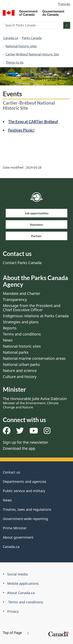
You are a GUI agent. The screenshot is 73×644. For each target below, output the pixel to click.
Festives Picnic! (21, 130)
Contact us (12, 472)
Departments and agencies (25, 481)
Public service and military (24, 491)
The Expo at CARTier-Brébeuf (33, 122)
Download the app (19, 448)
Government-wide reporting (25, 519)
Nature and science (20, 371)
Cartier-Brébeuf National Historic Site (32, 54)
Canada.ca (11, 38)
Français (64, 4)
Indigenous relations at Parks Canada (36, 316)
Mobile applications (23, 583)
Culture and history (20, 377)
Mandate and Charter (22, 293)
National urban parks (21, 364)
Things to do (15, 62)
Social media (17, 574)
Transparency (15, 300)
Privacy (13, 611)
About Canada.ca (21, 593)
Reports (10, 328)
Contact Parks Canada (22, 263)
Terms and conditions (22, 334)
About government (18, 537)
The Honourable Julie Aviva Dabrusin (35, 403)
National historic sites (21, 46)
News (8, 340)
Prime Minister (15, 528)
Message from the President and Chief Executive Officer (32, 308)
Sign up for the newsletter (26, 442)
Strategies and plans (21, 322)
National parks (16, 352)
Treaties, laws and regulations (27, 509)
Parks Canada (32, 38)
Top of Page (16, 633)
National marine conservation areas (34, 358)
